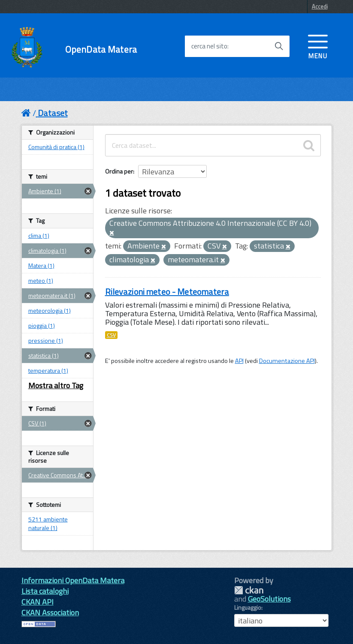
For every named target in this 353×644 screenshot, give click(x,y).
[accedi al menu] (318, 46)
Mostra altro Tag (56, 385)
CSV (111, 335)
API (239, 361)
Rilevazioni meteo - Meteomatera (167, 292)
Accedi (320, 6)
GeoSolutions (269, 599)
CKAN (249, 590)
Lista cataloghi (45, 591)
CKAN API (38, 602)
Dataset (53, 113)
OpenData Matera (101, 49)
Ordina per (119, 171)
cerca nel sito (209, 46)
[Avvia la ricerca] (279, 46)
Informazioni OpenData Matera (73, 580)
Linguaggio (248, 608)
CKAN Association (50, 613)
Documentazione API (287, 361)
